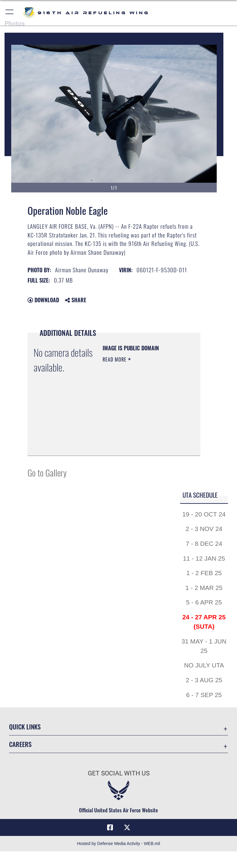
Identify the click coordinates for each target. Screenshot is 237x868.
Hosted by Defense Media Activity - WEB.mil (118, 843)
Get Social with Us (119, 773)
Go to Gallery (47, 472)
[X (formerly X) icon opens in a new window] (127, 827)
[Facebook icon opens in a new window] (110, 827)
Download (43, 300)
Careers (20, 744)
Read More (115, 359)
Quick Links (25, 727)
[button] (10, 13)
